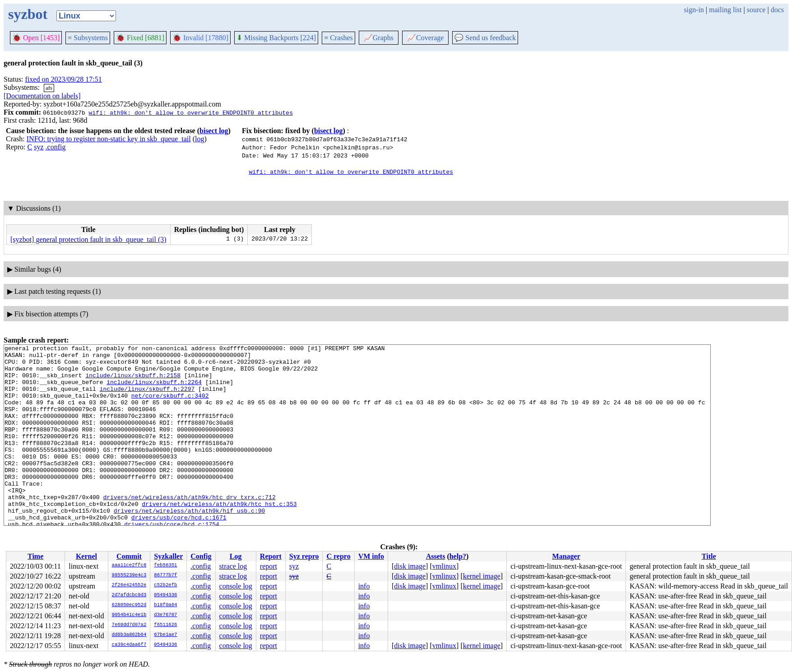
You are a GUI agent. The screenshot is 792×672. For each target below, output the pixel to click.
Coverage (425, 38)
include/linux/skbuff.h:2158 (133, 382)
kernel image (482, 576)
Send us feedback (485, 38)
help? (458, 556)
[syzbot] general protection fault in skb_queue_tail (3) (88, 239)
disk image (410, 566)
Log (236, 556)
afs (49, 88)
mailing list (725, 10)
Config (201, 556)
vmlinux (444, 566)
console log (236, 586)
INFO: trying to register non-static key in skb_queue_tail (109, 139)
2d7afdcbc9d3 (129, 595)
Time (35, 556)
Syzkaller (168, 556)
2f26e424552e (129, 585)
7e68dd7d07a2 (129, 625)
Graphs (379, 38)
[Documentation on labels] (42, 96)
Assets (436, 556)
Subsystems (88, 38)
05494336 (165, 595)
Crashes (338, 38)
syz (39, 147)
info (364, 586)
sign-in (694, 10)
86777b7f (165, 575)
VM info (371, 556)
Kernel (86, 556)
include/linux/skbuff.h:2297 (147, 398)
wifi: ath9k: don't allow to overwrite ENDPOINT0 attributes (190, 112)
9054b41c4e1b (129, 615)
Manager (566, 556)
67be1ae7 (165, 635)
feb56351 (165, 565)
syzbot (28, 14)
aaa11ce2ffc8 (129, 565)
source (756, 10)
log (199, 139)
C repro (338, 556)
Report (271, 556)
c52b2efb (165, 585)
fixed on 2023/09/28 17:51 (64, 79)
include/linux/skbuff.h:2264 (154, 390)
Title (709, 556)
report (269, 566)
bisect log (214, 131)
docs (777, 10)
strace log (233, 566)
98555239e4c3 (129, 575)
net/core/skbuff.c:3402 (170, 406)
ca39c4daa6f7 (129, 645)
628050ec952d (129, 605)
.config (56, 147)
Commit (129, 556)
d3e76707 (165, 615)
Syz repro (304, 556)
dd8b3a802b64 (129, 635)
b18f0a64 (165, 605)
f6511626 (165, 625)
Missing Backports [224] (276, 38)
